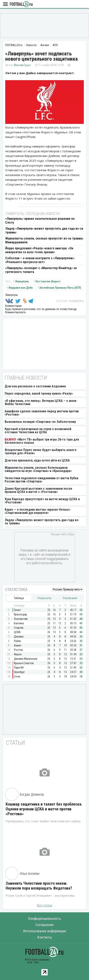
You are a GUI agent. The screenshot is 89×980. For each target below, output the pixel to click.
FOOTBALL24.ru (21, 4)
